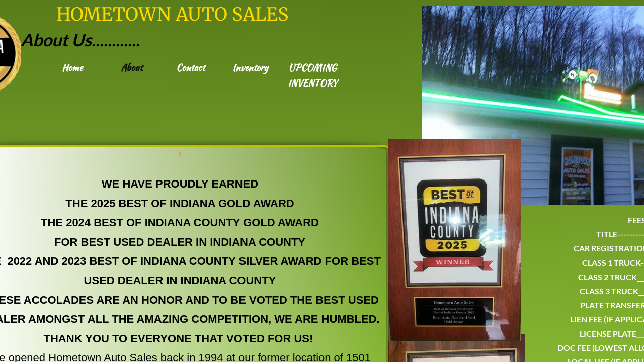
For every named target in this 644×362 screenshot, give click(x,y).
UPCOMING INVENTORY (312, 75)
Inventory (250, 68)
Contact (190, 68)
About (132, 68)
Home (72, 68)
